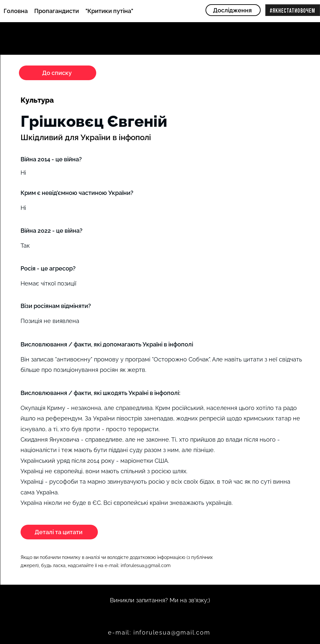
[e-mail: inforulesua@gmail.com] (160, 632)
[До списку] (58, 73)
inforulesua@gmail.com (146, 565)
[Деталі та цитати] (59, 532)
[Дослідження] (233, 10)
